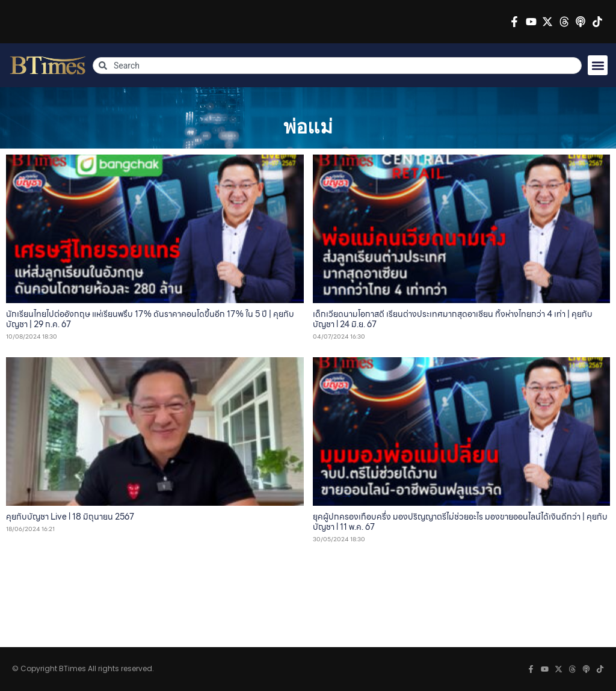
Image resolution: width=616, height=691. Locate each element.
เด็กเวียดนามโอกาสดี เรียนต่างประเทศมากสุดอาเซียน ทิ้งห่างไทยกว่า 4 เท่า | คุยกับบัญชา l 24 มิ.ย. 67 (453, 319)
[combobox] (337, 66)
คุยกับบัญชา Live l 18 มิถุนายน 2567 (70, 517)
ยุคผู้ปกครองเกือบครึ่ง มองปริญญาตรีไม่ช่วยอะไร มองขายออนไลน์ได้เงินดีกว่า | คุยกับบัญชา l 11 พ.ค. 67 (460, 522)
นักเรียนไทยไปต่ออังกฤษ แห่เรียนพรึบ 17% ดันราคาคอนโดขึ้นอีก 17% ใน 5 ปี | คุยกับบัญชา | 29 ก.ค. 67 (150, 319)
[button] (598, 65)
